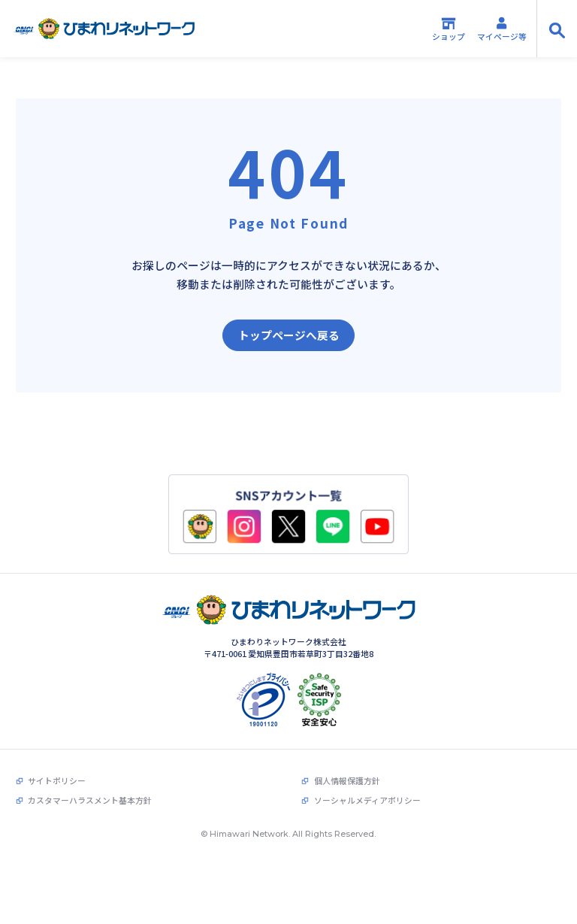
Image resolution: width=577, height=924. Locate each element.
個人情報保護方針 (347, 758)
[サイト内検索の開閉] (557, 29)
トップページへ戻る (289, 335)
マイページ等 (502, 29)
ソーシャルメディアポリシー (367, 779)
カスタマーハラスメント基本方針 (90, 779)
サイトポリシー (57, 758)
